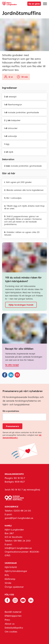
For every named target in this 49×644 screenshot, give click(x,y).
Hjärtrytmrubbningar (16, 571)
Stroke (8, 583)
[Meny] (45, 4)
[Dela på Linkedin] (11, 375)
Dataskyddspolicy (14, 628)
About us (10, 624)
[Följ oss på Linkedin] (31, 600)
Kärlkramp (10, 579)
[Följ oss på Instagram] (15, 600)
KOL (7, 575)
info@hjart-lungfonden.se (18, 548)
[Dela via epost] (17, 375)
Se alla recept (12, 365)
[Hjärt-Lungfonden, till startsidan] (9, 4)
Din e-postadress (11, 411)
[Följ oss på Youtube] (23, 600)
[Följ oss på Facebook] (7, 600)
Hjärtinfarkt (11, 567)
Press (7, 620)
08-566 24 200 (22, 541)
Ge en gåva (34, 4)
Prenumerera (12, 426)
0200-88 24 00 (22, 511)
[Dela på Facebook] (5, 375)
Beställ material (13, 612)
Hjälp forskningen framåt (21, 305)
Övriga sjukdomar (14, 587)
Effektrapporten (13, 616)
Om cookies (11, 631)
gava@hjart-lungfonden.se (19, 518)
